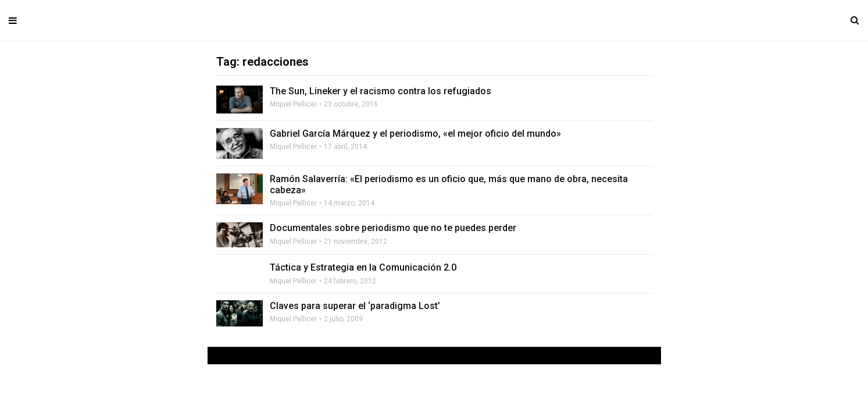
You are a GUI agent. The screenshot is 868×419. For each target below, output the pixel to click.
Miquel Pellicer (293, 104)
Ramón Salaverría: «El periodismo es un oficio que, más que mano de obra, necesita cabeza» (449, 184)
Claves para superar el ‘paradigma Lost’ (355, 306)
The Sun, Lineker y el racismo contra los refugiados (381, 91)
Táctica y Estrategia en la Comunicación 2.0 (363, 267)
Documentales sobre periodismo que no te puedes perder (393, 228)
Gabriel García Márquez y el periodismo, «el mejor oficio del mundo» (415, 134)
